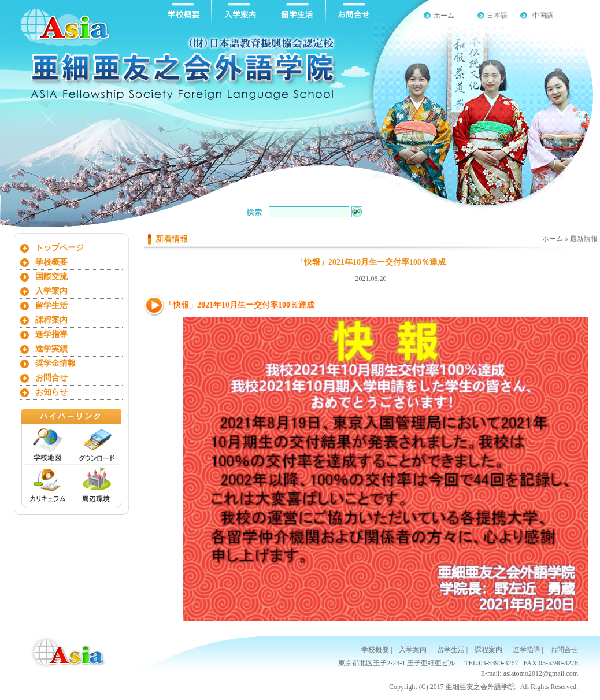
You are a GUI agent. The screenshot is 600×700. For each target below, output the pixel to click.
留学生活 (51, 305)
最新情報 (584, 239)
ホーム (444, 16)
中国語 (543, 16)
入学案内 (51, 291)
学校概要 (51, 262)
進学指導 (51, 334)
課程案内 (51, 320)
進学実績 (51, 349)
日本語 (497, 16)
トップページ (60, 248)
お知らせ (51, 392)
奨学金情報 (55, 363)
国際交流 (51, 277)
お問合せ (51, 378)
